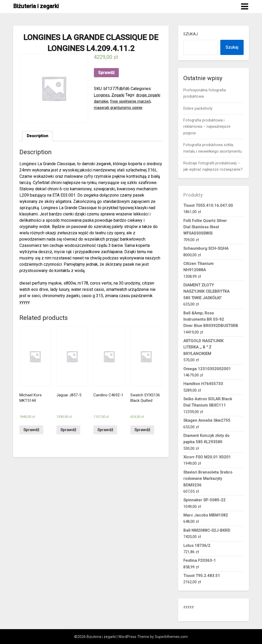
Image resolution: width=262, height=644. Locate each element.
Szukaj (191, 34)
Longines (102, 95)
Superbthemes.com (171, 637)
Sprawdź (106, 73)
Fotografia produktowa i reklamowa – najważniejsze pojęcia (207, 127)
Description (38, 136)
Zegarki (120, 95)
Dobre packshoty (198, 108)
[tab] (38, 136)
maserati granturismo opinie (135, 107)
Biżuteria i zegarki (36, 6)
